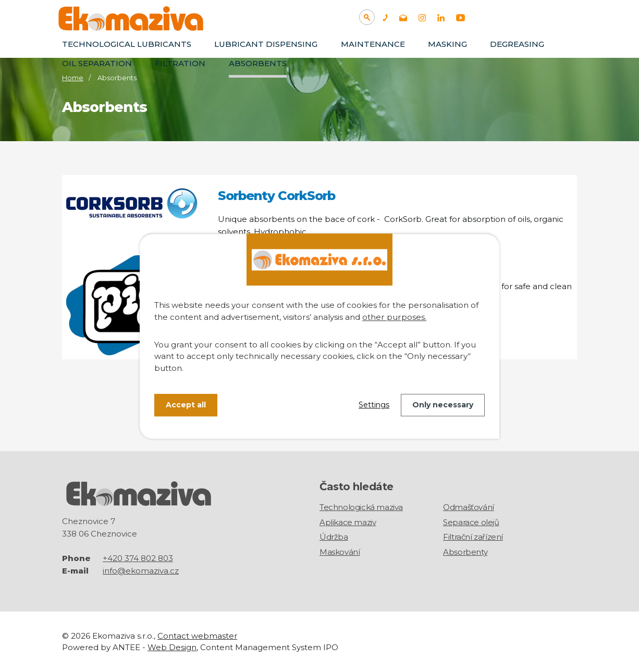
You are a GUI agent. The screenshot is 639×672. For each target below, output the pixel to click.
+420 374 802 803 (138, 558)
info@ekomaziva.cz (141, 570)
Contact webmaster (197, 635)
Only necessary (443, 405)
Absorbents (258, 63)
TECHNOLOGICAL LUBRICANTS (127, 44)
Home (73, 78)
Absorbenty (465, 552)
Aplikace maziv (348, 522)
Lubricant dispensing (266, 44)
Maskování (340, 552)
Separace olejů (471, 522)
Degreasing (517, 44)
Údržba (334, 537)
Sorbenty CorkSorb (277, 196)
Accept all (186, 405)
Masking (447, 44)
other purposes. (394, 317)
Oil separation (97, 63)
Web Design (172, 647)
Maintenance (373, 44)
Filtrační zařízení (473, 537)
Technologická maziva (361, 507)
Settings (374, 405)
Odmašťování (469, 507)
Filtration (180, 63)
